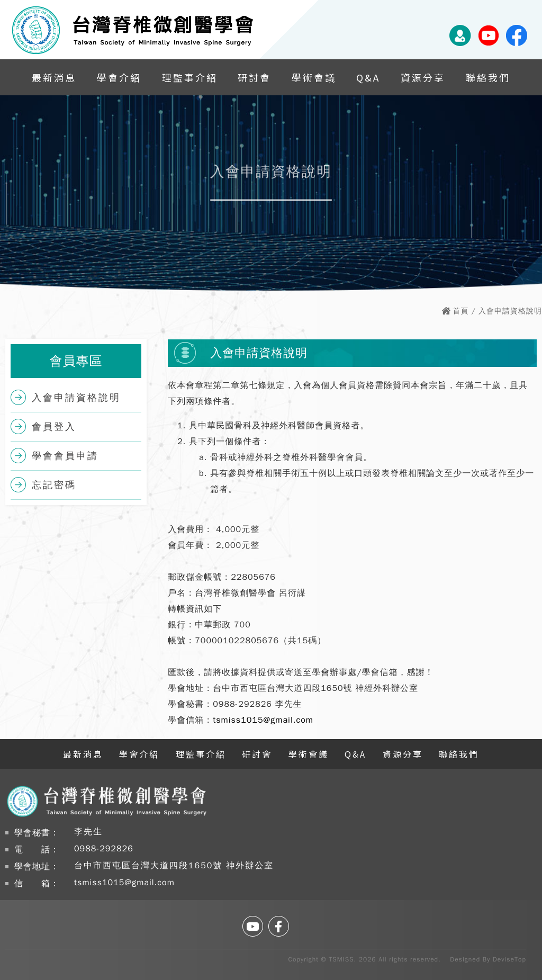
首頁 (460, 311)
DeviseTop (509, 959)
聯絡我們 (488, 77)
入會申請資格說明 (76, 398)
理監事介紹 (190, 77)
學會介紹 (119, 77)
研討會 (254, 77)
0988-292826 (104, 849)
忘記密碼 (54, 485)
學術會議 (314, 77)
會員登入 (54, 427)
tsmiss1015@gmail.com (263, 720)
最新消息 (54, 77)
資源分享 (423, 77)
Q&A (368, 77)
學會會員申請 (65, 456)
